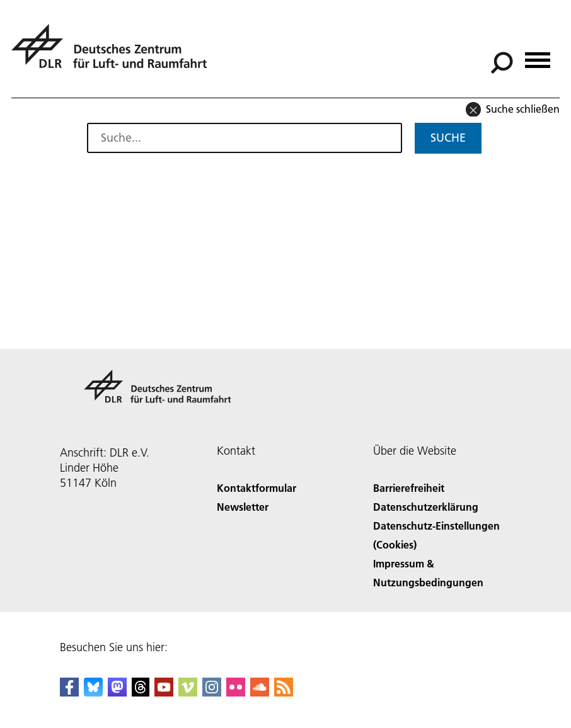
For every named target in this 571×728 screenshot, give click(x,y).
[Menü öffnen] (538, 56)
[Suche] (502, 63)
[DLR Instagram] (212, 692)
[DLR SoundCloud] (260, 692)
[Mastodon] (117, 692)
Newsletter (243, 507)
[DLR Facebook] (69, 692)
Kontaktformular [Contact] (257, 488)
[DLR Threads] (141, 692)
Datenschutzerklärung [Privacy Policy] (426, 507)
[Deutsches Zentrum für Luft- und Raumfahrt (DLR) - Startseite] (114, 53)
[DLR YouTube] (164, 692)
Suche (448, 138)
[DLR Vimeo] (188, 692)
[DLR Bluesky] (93, 692)
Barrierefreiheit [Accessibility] (409, 488)
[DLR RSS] (284, 692)
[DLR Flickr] (236, 692)
